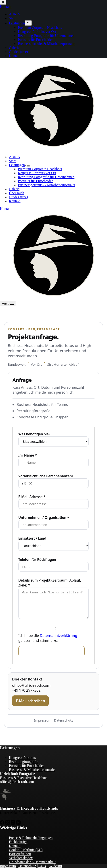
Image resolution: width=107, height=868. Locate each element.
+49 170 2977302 (26, 690)
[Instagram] (13, 823)
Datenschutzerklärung (58, 636)
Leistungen (18, 165)
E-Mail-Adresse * (32, 497)
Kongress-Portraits (22, 758)
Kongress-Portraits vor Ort (37, 173)
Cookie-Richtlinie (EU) (26, 850)
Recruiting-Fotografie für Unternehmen (46, 177)
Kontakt (15, 201)
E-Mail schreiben (30, 701)
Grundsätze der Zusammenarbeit (32, 862)
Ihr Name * (27, 455)
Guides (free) (18, 197)
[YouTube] (18, 823)
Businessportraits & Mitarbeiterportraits (46, 185)
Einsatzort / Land (32, 538)
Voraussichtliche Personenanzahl (46, 476)
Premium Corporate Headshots (40, 169)
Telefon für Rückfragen (37, 559)
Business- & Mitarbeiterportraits (32, 770)
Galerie (14, 189)
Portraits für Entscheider (35, 181)
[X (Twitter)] (8, 823)
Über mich (17, 193)
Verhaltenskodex (21, 858)
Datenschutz (63, 720)
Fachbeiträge (18, 842)
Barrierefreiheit (20, 854)
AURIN (15, 157)
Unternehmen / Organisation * (44, 517)
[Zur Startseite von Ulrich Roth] (6, 795)
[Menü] (8, 304)
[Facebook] (3, 823)
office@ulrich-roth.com (31, 685)
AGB (42, 866)
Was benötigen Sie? (34, 434)
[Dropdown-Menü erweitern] (28, 166)
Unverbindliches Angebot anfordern (51, 651)
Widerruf (56, 866)
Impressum (43, 720)
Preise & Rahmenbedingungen (31, 838)
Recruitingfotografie (24, 762)
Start (12, 161)
